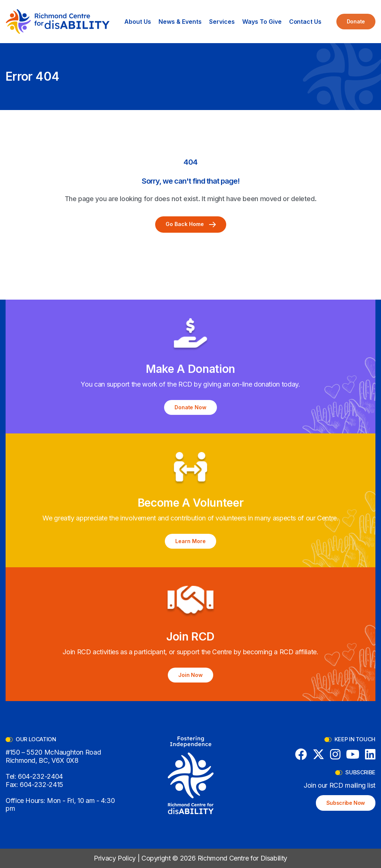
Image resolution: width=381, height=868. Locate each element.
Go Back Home (191, 224)
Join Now (191, 675)
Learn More (190, 541)
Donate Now (191, 407)
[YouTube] (353, 754)
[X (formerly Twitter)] (318, 754)
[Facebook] (301, 754)
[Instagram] (335, 754)
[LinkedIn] (370, 754)
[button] (138, 22)
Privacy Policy (115, 858)
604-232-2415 (41, 785)
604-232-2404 (40, 776)
